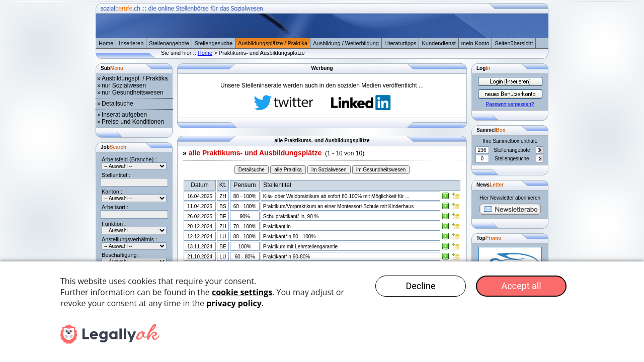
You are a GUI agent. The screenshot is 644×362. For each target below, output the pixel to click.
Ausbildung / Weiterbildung (346, 43)
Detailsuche (117, 104)
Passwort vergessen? (510, 104)
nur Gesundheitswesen (133, 93)
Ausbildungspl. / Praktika (135, 78)
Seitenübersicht (514, 43)
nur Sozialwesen (124, 85)
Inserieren (131, 43)
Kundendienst (438, 43)
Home (106, 43)
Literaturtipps (400, 43)
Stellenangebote (169, 43)
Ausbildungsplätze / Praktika (273, 43)
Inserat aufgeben (124, 115)
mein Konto (475, 43)
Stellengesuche (214, 43)
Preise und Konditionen (133, 122)
